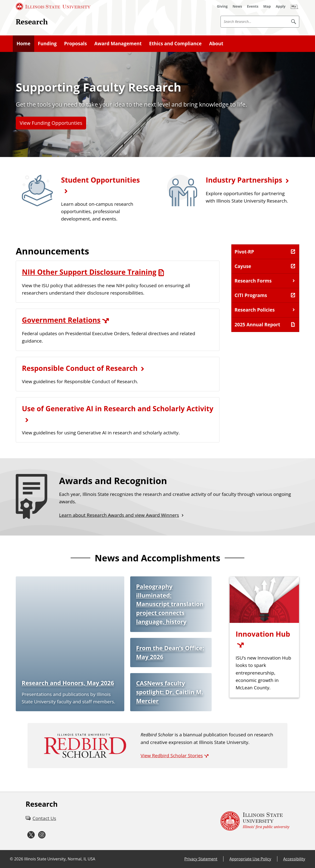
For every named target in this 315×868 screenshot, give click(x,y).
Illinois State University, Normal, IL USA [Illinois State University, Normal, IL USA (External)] (60, 859)
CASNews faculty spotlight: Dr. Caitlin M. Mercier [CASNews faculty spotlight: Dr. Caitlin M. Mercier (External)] (170, 692)
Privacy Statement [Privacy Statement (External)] (201, 859)
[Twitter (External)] (31, 835)
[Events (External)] (253, 6)
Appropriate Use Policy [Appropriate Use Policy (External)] (250, 859)
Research (32, 22)
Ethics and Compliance (175, 44)
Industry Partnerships (244, 180)
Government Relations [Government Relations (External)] (61, 320)
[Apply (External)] (281, 6)
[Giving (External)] (222, 6)
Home (23, 44)
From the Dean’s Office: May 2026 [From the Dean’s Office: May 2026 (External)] (170, 652)
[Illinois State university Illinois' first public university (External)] (255, 821)
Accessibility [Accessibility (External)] (294, 859)
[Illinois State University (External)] (53, 6)
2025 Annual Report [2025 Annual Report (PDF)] (257, 325)
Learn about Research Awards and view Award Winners (119, 515)
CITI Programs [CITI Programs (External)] (251, 295)
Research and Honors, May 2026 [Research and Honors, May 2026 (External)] (68, 683)
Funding (47, 44)
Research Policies (255, 310)
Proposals (76, 44)
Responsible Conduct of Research (80, 368)
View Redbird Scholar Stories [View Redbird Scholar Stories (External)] (172, 756)
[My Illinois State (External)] (294, 6)
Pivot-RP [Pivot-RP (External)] (244, 252)
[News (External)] (237, 6)
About (216, 44)
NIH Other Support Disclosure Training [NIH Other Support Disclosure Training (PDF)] (89, 272)
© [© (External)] (11, 859)
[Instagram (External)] (42, 835)
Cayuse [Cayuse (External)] (243, 266)
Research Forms (253, 281)
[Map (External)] (267, 6)
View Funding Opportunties (51, 123)
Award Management (118, 44)
